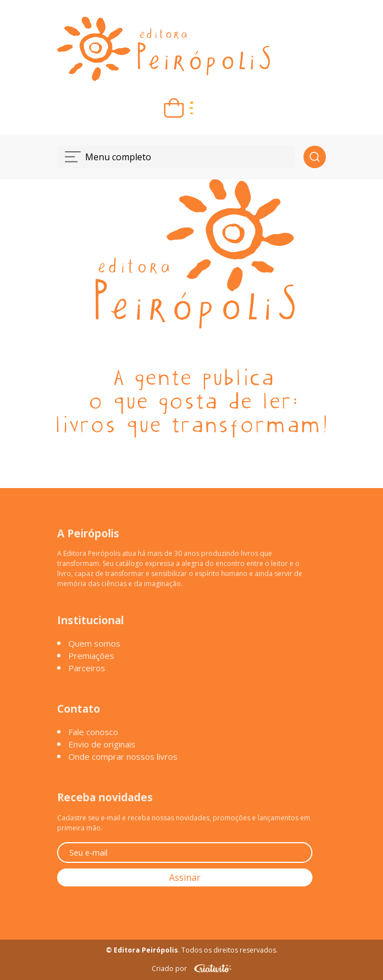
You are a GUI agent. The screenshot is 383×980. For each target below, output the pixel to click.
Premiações (91, 656)
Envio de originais (102, 744)
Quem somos (94, 643)
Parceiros (87, 668)
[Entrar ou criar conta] (209, 108)
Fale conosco (93, 732)
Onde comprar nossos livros (123, 756)
